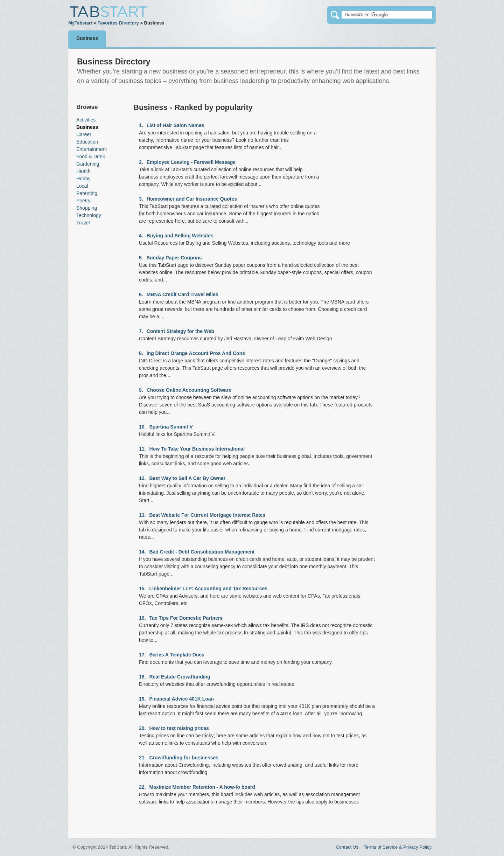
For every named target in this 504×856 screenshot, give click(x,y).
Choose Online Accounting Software (189, 390)
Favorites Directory (118, 23)
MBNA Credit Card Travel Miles (183, 294)
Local (82, 186)
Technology (89, 215)
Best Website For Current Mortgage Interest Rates (207, 515)
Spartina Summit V (171, 427)
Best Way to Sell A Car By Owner (187, 478)
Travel (83, 223)
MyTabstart (80, 23)
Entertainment (92, 149)
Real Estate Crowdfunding (180, 677)
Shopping (87, 208)
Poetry (83, 201)
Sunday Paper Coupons (174, 258)
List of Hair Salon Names (176, 125)
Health (83, 171)
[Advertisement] (97, 335)
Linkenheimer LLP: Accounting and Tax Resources (208, 589)
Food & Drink (91, 156)
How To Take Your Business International (197, 449)
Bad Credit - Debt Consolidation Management (202, 552)
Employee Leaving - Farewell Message (191, 162)
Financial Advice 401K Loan (181, 699)
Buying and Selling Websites (180, 236)
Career (84, 134)
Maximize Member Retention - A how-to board (202, 787)
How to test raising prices (179, 728)
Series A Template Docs (177, 655)
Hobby (83, 179)
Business (87, 38)
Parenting (87, 193)
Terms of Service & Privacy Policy (398, 847)
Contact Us (347, 847)
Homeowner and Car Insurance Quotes (192, 199)
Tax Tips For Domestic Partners (186, 618)
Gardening (88, 164)
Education (87, 142)
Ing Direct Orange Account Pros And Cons (196, 353)
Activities (86, 120)
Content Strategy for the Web (180, 331)
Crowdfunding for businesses (184, 758)
